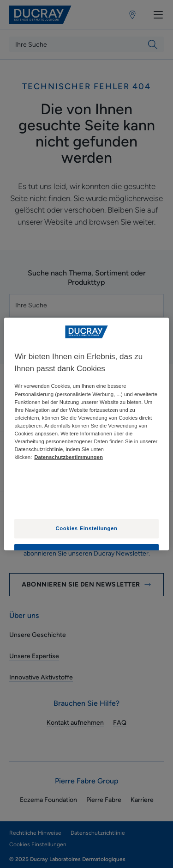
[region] (86, 434)
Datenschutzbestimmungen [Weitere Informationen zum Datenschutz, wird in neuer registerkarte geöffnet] (69, 458)
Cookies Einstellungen (87, 529)
